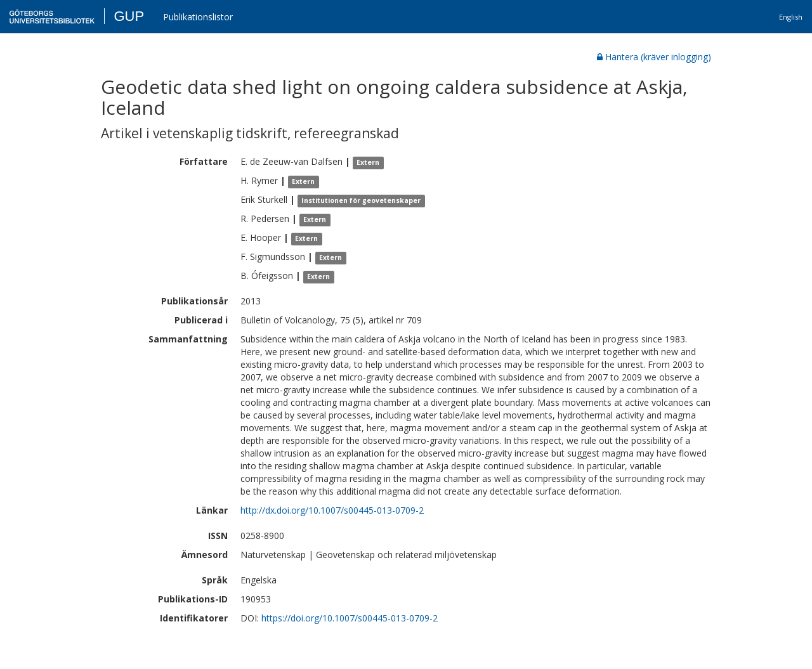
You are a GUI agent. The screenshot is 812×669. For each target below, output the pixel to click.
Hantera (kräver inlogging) (654, 57)
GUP (129, 16)
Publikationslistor (198, 17)
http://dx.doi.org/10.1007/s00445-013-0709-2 (332, 510)
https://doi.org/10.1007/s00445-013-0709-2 (350, 618)
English (791, 17)
